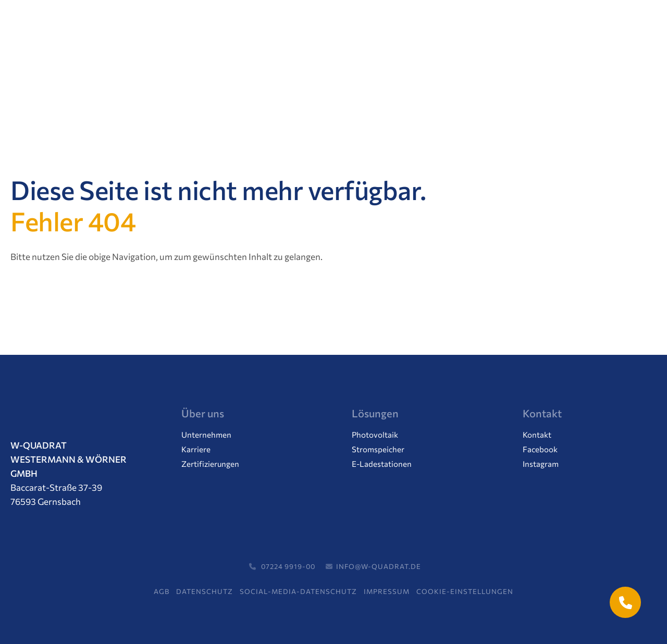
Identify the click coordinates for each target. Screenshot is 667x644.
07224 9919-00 (281, 566)
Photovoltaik (375, 435)
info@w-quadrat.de (372, 566)
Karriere (358, 77)
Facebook (540, 449)
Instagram (541, 464)
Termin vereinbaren (566, 29)
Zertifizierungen (210, 464)
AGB (162, 591)
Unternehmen (221, 77)
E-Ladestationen (382, 464)
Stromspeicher (378, 449)
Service (415, 77)
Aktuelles (295, 77)
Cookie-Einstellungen (465, 591)
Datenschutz (205, 591)
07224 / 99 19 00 (458, 29)
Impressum (387, 591)
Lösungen (149, 77)
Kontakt (528, 77)
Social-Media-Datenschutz (298, 591)
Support (471, 77)
